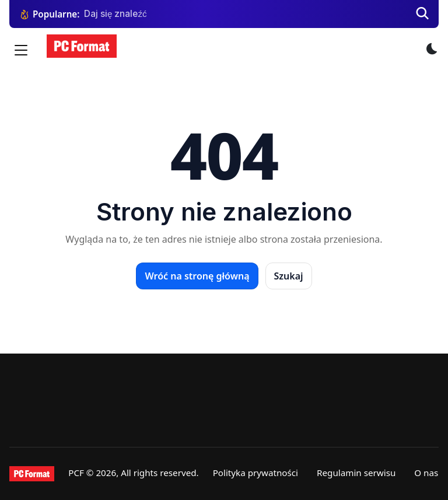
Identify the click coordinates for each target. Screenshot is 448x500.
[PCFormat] (32, 474)
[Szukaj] (422, 14)
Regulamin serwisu (356, 473)
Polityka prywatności (256, 473)
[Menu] (21, 50)
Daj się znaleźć (116, 14)
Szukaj (289, 276)
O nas (426, 473)
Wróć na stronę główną (197, 276)
